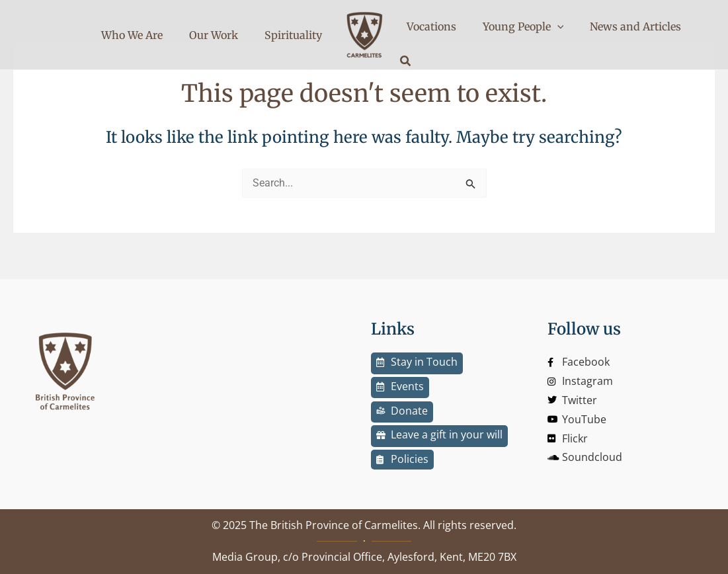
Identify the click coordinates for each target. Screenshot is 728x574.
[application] (543, 34)
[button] (685, 36)
